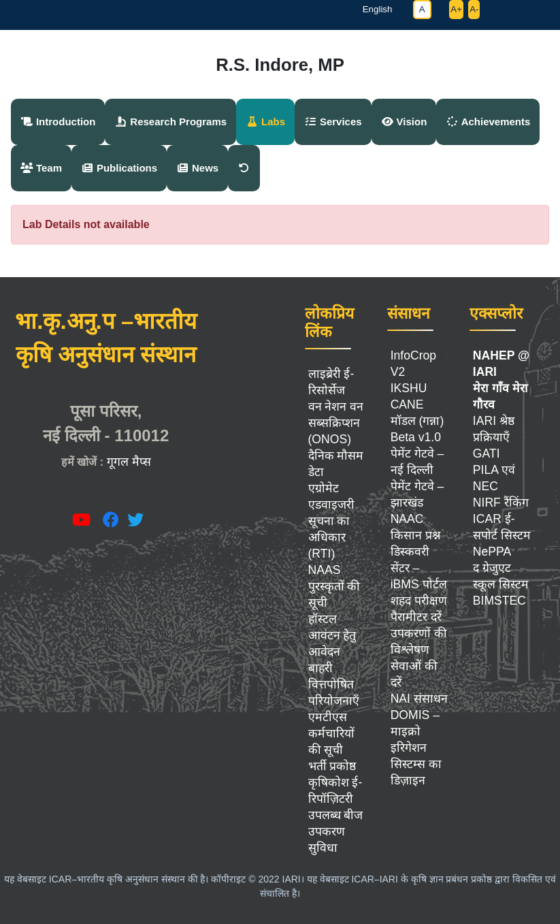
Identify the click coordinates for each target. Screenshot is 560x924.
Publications (119, 168)
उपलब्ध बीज (336, 815)
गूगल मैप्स (129, 462)
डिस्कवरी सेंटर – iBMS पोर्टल (419, 568)
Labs (265, 122)
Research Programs (170, 122)
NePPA (492, 552)
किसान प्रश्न (415, 535)
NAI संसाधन (419, 699)
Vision (404, 122)
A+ (456, 9)
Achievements (488, 122)
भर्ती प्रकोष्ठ (332, 766)
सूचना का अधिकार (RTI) (329, 537)
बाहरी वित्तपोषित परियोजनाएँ (334, 684)
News (197, 168)
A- (474, 9)
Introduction (58, 122)
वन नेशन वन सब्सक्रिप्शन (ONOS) (336, 423)
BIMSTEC (499, 601)
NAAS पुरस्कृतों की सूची (334, 586)
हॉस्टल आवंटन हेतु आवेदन (332, 635)
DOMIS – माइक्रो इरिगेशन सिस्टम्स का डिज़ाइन (416, 748)
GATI (487, 453)
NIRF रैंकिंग (501, 503)
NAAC (407, 519)
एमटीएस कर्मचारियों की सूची (331, 733)
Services (333, 122)
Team (41, 168)
